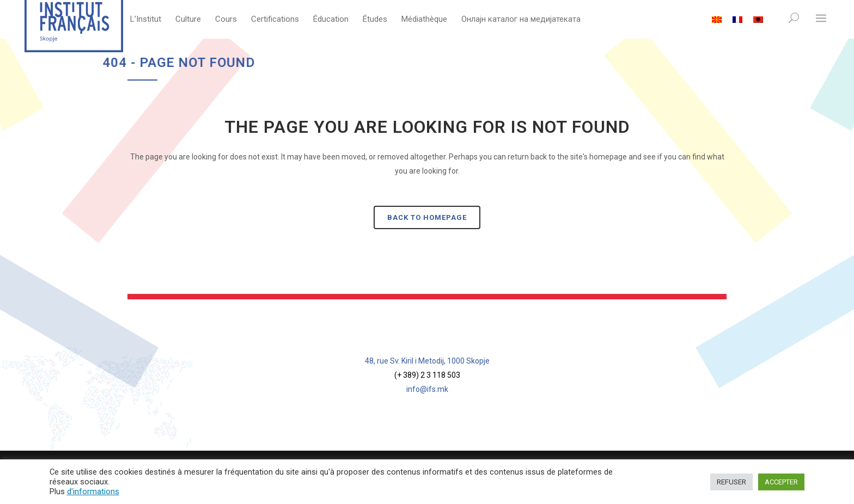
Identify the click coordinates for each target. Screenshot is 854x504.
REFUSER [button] (731, 482)
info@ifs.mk (427, 389)
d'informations (93, 491)
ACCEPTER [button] (781, 482)
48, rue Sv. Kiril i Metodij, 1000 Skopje (427, 361)
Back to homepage (427, 217)
